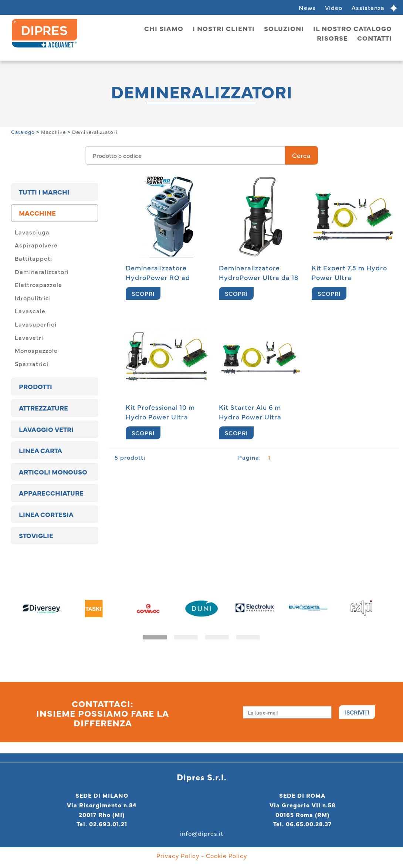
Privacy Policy (178, 855)
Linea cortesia (46, 514)
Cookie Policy (226, 855)
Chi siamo (164, 28)
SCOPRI (143, 293)
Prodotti (35, 386)
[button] (155, 637)
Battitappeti (33, 258)
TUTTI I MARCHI (44, 192)
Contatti (375, 38)
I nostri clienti (224, 28)
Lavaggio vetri (46, 429)
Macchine (53, 132)
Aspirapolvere (36, 245)
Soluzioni (284, 28)
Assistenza (368, 7)
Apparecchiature (51, 493)
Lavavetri (29, 337)
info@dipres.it (202, 833)
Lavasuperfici (36, 324)
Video (334, 7)
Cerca (301, 155)
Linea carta (40, 450)
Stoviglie (36, 535)
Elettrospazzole (38, 284)
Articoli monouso (53, 472)
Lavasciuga (32, 232)
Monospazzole (36, 350)
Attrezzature (43, 408)
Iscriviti (357, 712)
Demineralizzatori (95, 132)
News (307, 7)
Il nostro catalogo (353, 28)
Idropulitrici (33, 298)
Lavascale (30, 311)
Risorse (332, 38)
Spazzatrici (32, 364)
